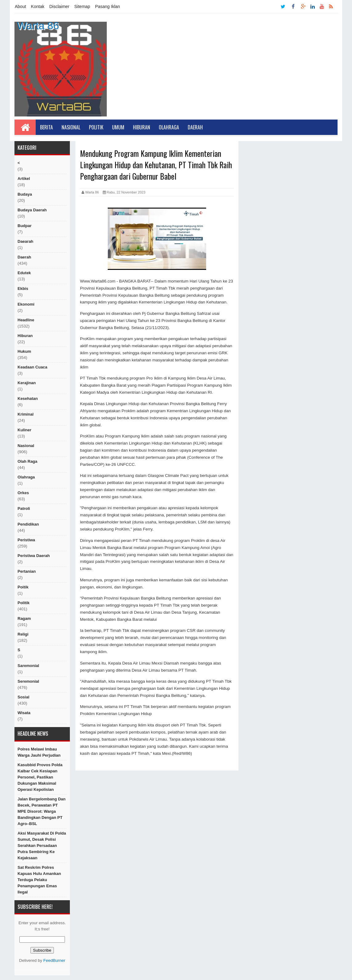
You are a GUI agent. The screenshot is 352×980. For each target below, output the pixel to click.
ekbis (23, 289)
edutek (24, 273)
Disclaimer (59, 6)
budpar (25, 226)
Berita (46, 127)
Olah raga (27, 461)
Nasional (71, 127)
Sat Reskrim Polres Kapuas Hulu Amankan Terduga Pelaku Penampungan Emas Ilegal (39, 880)
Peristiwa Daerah (34, 556)
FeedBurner (54, 960)
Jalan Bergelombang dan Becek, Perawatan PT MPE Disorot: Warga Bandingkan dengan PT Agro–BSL (42, 811)
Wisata (24, 713)
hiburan (25, 336)
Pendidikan (28, 524)
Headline (26, 320)
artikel (24, 179)
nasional (26, 446)
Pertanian (27, 571)
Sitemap (82, 6)
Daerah (195, 127)
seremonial (28, 681)
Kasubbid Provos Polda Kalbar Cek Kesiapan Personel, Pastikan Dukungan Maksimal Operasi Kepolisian (40, 777)
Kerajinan (27, 383)
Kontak (38, 6)
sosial (23, 697)
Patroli (24, 508)
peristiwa (26, 540)
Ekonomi (26, 304)
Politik (96, 127)
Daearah (25, 241)
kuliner (24, 430)
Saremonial (28, 666)
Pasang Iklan (108, 6)
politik (24, 603)
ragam (24, 618)
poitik (23, 587)
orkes (23, 493)
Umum (118, 127)
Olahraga (169, 127)
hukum (24, 351)
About (20, 6)
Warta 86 (38, 26)
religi (23, 634)
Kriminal (26, 414)
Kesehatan (28, 399)
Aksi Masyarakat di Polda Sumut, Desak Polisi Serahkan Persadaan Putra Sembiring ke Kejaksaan (42, 846)
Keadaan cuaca (32, 367)
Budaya (25, 194)
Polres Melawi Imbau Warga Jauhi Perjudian (39, 752)
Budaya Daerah (32, 210)
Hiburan (142, 127)
